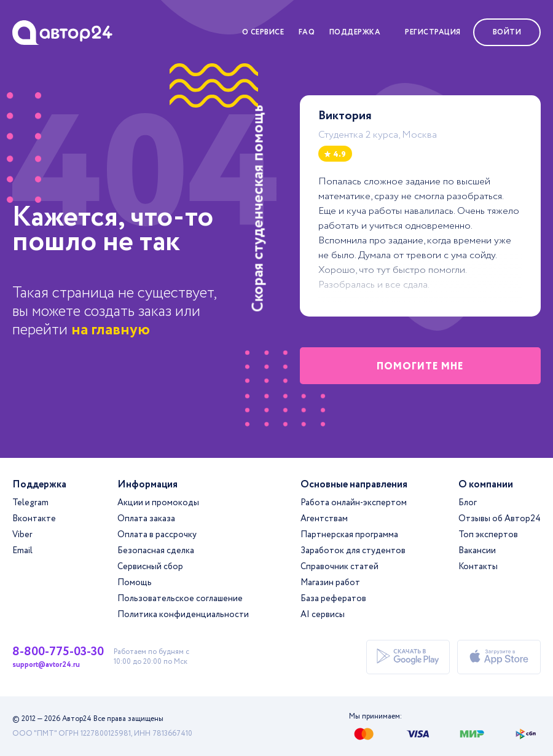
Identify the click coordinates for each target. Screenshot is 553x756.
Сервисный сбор (150, 567)
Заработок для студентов (353, 551)
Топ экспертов (488, 535)
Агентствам (324, 519)
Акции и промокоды (158, 503)
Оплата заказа (146, 519)
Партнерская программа (349, 535)
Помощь (135, 583)
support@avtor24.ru (46, 665)
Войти (507, 32)
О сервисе (263, 32)
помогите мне (420, 367)
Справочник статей (339, 567)
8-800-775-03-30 (58, 652)
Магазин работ (330, 583)
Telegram (30, 503)
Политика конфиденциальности (183, 615)
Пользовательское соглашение (180, 599)
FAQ (307, 32)
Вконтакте (34, 519)
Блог (468, 503)
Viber (22, 535)
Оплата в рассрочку (157, 535)
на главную (111, 330)
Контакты (478, 567)
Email (22, 551)
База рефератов (333, 599)
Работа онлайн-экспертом (354, 503)
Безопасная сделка (156, 551)
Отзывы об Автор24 (500, 519)
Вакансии (477, 551)
